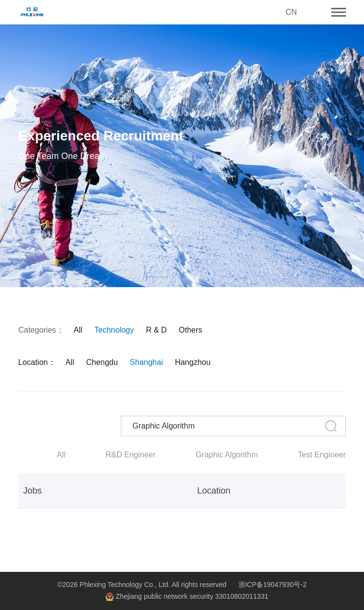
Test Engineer (322, 455)
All (78, 330)
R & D (156, 330)
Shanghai (146, 362)
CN (291, 12)
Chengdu (102, 362)
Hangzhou (193, 362)
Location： (37, 362)
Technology (114, 330)
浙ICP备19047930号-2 (273, 585)
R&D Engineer (131, 455)
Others (190, 330)
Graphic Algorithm (227, 455)
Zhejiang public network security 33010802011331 (187, 597)
